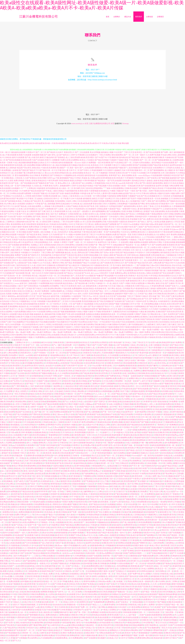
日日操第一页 (90, 198)
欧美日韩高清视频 (106, 594)
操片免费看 (177, 345)
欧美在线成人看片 (97, 519)
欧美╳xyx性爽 (26, 357)
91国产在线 (24, 555)
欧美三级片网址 (124, 512)
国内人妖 (180, 391)
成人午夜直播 (54, 602)
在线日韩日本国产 (141, 470)
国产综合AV (160, 481)
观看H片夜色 (30, 501)
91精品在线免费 (7, 460)
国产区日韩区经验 (77, 414)
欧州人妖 (153, 365)
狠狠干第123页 (25, 370)
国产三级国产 (139, 229)
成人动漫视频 (58, 524)
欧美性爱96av (152, 540)
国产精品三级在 (75, 401)
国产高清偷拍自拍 (7, 589)
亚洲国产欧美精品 (88, 586)
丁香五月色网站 (105, 157)
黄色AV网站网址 (132, 632)
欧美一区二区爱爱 (137, 499)
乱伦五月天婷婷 (43, 275)
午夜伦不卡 (116, 167)
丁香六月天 (158, 488)
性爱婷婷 (68, 229)
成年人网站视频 (73, 280)
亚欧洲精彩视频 (44, 468)
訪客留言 (160, 17)
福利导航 (11, 231)
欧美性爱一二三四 (123, 432)
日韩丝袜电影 (58, 620)
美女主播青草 (122, 201)
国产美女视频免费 (152, 630)
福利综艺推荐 (70, 432)
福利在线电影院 (20, 363)
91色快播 (78, 201)
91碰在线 (45, 170)
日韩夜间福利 (172, 486)
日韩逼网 (30, 175)
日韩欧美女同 (119, 625)
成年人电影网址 (48, 450)
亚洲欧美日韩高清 (171, 635)
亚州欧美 (89, 378)
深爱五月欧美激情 (52, 488)
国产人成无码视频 (131, 170)
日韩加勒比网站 (20, 404)
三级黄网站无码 (8, 514)
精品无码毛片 (134, 622)
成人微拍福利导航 (49, 316)
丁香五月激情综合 (124, 409)
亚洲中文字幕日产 (171, 640)
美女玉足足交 (97, 458)
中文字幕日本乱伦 (14, 365)
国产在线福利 (117, 303)
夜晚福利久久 (6, 496)
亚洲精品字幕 (124, 537)
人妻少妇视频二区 (47, 234)
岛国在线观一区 (92, 555)
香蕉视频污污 (150, 360)
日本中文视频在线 (48, 267)
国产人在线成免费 (87, 170)
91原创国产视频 (38, 195)
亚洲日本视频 (127, 213)
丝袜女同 (60, 247)
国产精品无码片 (168, 491)
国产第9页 (176, 252)
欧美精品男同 (166, 345)
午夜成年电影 (144, 355)
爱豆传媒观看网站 (22, 178)
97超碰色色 (156, 622)
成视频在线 (112, 609)
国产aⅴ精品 (57, 512)
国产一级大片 (55, 460)
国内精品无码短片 (139, 183)
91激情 (90, 314)
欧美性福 (68, 545)
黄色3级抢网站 (117, 157)
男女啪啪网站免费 (124, 440)
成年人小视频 (32, 445)
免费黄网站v (143, 432)
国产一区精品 (170, 632)
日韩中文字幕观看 (78, 157)
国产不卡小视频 (66, 237)
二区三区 (168, 589)
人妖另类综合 (45, 347)
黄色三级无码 (29, 473)
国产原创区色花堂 (145, 170)
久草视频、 (82, 429)
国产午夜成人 (48, 193)
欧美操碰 (99, 291)
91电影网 (54, 527)
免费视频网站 (77, 291)
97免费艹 (71, 244)
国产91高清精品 (117, 165)
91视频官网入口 (153, 517)
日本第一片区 (54, 532)
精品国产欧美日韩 (51, 491)
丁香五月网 (116, 221)
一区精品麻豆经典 (133, 188)
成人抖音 (76, 309)
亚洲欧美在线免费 (89, 391)
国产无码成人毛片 (21, 527)
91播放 (141, 314)
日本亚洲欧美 (174, 365)
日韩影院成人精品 (167, 576)
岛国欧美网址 (144, 578)
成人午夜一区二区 (20, 452)
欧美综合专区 (100, 365)
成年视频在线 (26, 584)
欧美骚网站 (55, 288)
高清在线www (103, 488)
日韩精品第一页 (83, 432)
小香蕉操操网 (96, 468)
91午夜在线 (18, 306)
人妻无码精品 (156, 165)
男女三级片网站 (100, 609)
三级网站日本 (20, 345)
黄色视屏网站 (16, 226)
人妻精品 (10, 470)
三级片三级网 (85, 357)
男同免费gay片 (96, 473)
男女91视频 (180, 255)
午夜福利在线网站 (7, 213)
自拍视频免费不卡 (14, 638)
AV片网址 (63, 478)
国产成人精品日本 (72, 267)
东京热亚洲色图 (36, 319)
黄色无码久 (162, 440)
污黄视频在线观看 (137, 393)
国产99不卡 (108, 247)
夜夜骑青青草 (9, 167)
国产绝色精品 (88, 231)
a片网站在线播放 (47, 558)
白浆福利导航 (177, 432)
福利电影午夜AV (26, 553)
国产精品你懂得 (36, 442)
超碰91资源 (163, 226)
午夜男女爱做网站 (87, 424)
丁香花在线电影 (91, 535)
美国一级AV (74, 170)
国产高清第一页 (176, 262)
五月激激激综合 (69, 512)
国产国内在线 (132, 578)
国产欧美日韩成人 (96, 532)
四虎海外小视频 (70, 427)
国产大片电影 (141, 429)
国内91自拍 (7, 535)
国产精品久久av (64, 476)
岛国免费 (159, 239)
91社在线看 (119, 278)
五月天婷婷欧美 (175, 201)
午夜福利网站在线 (57, 357)
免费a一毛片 (41, 221)
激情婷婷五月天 (68, 622)
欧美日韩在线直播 (63, 455)
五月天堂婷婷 (149, 604)
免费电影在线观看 (112, 203)
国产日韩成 (152, 440)
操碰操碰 (172, 553)
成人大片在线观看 (111, 357)
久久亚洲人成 (21, 211)
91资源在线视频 (169, 244)
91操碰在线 (169, 160)
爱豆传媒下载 (154, 298)
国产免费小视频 (106, 347)
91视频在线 (80, 378)
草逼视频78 (135, 221)
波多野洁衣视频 (162, 188)
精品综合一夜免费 (159, 504)
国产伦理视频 (145, 632)
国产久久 (16, 643)
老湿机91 (90, 404)
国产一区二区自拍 (138, 566)
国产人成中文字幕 (144, 383)
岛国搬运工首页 (37, 247)
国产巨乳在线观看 (115, 183)
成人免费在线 (96, 226)
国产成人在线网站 (85, 185)
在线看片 (30, 440)
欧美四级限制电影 (30, 566)
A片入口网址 (98, 494)
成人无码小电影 (102, 476)
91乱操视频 (43, 496)
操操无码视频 (164, 262)
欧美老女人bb (78, 198)
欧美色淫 (165, 167)
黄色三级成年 (43, 237)
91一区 (106, 285)
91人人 (106, 468)
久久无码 (167, 301)
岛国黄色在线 (23, 352)
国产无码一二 (168, 239)
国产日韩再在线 (162, 563)
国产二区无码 (63, 303)
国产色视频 (141, 267)
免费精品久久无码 (117, 632)
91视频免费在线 (6, 306)
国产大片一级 (33, 347)
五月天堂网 (87, 319)
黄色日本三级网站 (48, 452)
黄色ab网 (71, 360)
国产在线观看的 (176, 311)
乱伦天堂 (109, 298)
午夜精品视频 (137, 604)
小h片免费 (23, 193)
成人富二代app (62, 452)
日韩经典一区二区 (28, 635)
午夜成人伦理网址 (110, 612)
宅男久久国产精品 (75, 270)
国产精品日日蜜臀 (52, 571)
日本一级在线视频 (177, 206)
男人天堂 (100, 262)
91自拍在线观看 (168, 165)
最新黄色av (12, 298)
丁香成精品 (109, 532)
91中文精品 (27, 424)
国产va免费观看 (47, 211)
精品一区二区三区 (53, 584)
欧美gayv (147, 178)
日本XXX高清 (50, 589)
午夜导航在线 (87, 234)
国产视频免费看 (129, 501)
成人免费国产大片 (144, 247)
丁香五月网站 (46, 255)
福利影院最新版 (61, 535)
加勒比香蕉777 (91, 635)
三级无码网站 (160, 573)
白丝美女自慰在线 (18, 617)
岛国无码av (8, 491)
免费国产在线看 (21, 257)
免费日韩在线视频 (122, 373)
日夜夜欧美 (101, 478)
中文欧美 (19, 589)
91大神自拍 (7, 160)
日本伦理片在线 (8, 267)
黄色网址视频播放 (178, 237)
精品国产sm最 (112, 442)
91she (117, 422)
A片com (7, 301)
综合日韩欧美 (35, 178)
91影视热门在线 (17, 429)
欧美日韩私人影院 (177, 357)
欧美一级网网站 (161, 452)
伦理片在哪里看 (105, 252)
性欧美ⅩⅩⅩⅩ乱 (84, 167)
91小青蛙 (144, 591)
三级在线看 (108, 501)
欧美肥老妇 (132, 275)
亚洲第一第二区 (108, 576)
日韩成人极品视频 (176, 283)
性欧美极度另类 (83, 512)
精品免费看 (36, 208)
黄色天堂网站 (46, 609)
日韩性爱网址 (70, 247)
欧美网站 (71, 638)
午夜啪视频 (41, 303)
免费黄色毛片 (47, 167)
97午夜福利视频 (170, 190)
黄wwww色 (49, 175)
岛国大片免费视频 (89, 165)
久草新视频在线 (50, 242)
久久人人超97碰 (128, 617)
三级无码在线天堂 (22, 267)
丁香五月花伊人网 (155, 494)
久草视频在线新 (54, 622)
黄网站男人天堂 (45, 445)
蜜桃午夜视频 (177, 586)
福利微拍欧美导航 (158, 578)
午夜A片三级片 (115, 231)
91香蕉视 (54, 165)
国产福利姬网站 (88, 476)
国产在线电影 (74, 509)
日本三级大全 (136, 252)
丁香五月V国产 (73, 260)
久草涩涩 (177, 224)
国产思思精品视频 (17, 581)
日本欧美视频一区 (153, 465)
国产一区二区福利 (131, 165)
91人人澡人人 (99, 396)
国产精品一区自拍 (89, 262)
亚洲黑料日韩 (84, 604)
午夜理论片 (57, 306)
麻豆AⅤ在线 (46, 345)
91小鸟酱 (122, 612)
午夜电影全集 (85, 195)
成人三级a (55, 483)
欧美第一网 (164, 442)
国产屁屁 (22, 172)
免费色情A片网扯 (155, 244)
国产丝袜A (11, 488)
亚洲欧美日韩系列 (114, 365)
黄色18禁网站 (43, 239)
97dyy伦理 (96, 368)
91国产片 (95, 347)
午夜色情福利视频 (104, 455)
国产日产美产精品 (7, 239)
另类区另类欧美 (138, 237)
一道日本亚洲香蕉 (103, 165)
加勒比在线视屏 (153, 275)
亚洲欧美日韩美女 (69, 473)
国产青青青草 (54, 311)
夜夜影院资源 (131, 368)
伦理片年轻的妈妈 (26, 401)
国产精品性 (51, 154)
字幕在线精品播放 (7, 257)
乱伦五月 (175, 278)
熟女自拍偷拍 (28, 242)
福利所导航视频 (156, 252)
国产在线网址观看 (159, 247)
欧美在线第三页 (157, 614)
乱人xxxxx (15, 285)
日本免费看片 (174, 404)
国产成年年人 (60, 594)
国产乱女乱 (86, 275)
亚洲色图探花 (105, 596)
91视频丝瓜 (154, 591)
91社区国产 (118, 154)
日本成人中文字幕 (93, 591)
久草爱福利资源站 (18, 450)
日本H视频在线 (170, 478)
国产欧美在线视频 (13, 162)
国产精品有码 (12, 409)
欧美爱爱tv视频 (8, 252)
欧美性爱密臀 (87, 273)
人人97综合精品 (148, 239)
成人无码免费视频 (120, 568)
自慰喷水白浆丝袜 (18, 509)
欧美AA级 (23, 586)
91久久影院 (9, 183)
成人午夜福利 (93, 527)
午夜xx (13, 434)
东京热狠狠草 (91, 211)
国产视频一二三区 (66, 442)
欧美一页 (115, 316)
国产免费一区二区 (85, 609)
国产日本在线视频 (30, 545)
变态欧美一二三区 (34, 450)
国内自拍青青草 (88, 514)
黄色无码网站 (100, 378)
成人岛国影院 (39, 262)
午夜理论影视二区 (108, 368)
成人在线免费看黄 (151, 262)
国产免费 (110, 378)
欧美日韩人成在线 (72, 524)
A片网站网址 (150, 285)
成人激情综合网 (120, 350)
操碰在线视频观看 (124, 352)
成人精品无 (114, 285)
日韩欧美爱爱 (73, 216)
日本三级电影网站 (154, 352)
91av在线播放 (134, 226)
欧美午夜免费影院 (35, 465)
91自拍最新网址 (102, 178)
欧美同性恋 (48, 458)
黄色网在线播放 (178, 303)
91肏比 (18, 291)
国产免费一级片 (167, 154)
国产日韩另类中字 (71, 368)
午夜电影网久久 (141, 180)
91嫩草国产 (75, 301)
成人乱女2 (168, 494)
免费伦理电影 (34, 229)
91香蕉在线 (116, 401)
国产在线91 (18, 219)
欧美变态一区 (140, 154)
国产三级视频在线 (126, 309)
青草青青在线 (46, 607)
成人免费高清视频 (22, 514)
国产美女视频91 (141, 483)
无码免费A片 (14, 357)
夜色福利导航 (49, 560)
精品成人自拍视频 (122, 370)
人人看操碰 (46, 208)
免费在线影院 (85, 280)
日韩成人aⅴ (105, 429)
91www (135, 458)
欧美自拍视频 (35, 638)
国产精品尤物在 (29, 221)
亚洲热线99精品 (49, 422)
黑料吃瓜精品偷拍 (63, 206)
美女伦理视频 (95, 154)
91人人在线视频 (34, 345)
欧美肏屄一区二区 (112, 273)
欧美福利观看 (115, 437)
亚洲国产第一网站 (95, 247)
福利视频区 (40, 401)
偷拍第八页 (5, 434)
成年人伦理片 (83, 296)
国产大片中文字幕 (11, 216)
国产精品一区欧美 (149, 594)
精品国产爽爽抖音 (140, 545)
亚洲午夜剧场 (177, 414)
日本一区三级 (47, 414)
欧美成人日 (15, 373)
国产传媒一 (130, 447)
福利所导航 (55, 298)
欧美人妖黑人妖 (84, 548)
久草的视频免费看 (90, 594)
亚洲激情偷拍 (37, 378)
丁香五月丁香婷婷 (134, 298)
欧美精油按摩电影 (171, 596)
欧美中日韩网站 (64, 437)
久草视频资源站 (99, 185)
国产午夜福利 (56, 550)
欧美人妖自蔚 (46, 368)
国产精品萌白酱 (81, 285)
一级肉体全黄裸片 (35, 591)
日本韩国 (137, 417)
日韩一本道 (85, 499)
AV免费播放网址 (77, 640)
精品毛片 (31, 260)
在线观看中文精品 (162, 458)
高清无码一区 (178, 460)
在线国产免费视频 (48, 522)
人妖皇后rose (67, 555)
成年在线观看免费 (78, 316)
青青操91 (145, 311)
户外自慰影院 (134, 162)
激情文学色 (160, 285)
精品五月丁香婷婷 (63, 632)
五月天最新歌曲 (13, 548)
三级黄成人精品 (50, 599)
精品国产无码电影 (59, 470)
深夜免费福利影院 (60, 540)
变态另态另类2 (142, 278)
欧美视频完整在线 (123, 602)
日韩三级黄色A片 (102, 208)
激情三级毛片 (77, 625)
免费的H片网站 (38, 391)
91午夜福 (47, 470)
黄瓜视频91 (102, 640)
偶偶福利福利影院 (44, 540)
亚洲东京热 (120, 175)
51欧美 (123, 188)
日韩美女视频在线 (33, 542)
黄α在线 (109, 522)
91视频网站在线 (70, 178)
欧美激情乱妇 (68, 386)
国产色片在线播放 (21, 417)
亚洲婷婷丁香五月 (20, 455)
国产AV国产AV (101, 160)
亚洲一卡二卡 (144, 614)
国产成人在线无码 (164, 293)
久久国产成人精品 (140, 231)
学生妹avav (174, 231)
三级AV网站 (180, 470)
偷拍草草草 (138, 273)
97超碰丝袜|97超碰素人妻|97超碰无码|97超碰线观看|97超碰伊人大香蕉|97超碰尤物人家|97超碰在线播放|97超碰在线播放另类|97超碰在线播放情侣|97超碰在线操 (86, 329)
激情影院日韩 (135, 283)
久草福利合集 (47, 424)
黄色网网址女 (166, 208)
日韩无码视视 (111, 470)
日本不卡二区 (74, 172)
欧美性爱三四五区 (170, 548)
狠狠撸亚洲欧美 (158, 160)
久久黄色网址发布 (166, 368)
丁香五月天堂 (129, 154)
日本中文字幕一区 (136, 306)
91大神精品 (180, 175)
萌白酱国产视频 (70, 506)
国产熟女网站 (168, 476)
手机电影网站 (42, 352)
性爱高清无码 (19, 542)
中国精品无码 (64, 411)
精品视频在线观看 (159, 581)
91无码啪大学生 (128, 429)
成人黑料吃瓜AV (56, 506)
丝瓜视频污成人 (120, 301)
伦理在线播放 (144, 165)
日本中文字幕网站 (128, 640)
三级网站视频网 (56, 293)
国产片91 (22, 216)
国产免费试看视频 (156, 422)
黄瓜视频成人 (58, 229)
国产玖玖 (145, 301)
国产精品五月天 (63, 231)
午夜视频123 (26, 255)
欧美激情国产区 (152, 514)
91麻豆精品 (6, 388)
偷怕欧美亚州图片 (87, 160)
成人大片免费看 (6, 393)
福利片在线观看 (18, 160)
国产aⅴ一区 (178, 494)
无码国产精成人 (74, 630)
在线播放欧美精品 (40, 434)
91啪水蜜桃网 (51, 303)
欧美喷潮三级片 (108, 481)
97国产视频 (161, 604)
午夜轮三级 (111, 352)
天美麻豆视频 (128, 406)
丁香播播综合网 (89, 478)
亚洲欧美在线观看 (50, 198)
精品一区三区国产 (162, 568)
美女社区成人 (177, 267)
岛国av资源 (154, 226)
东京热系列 (148, 560)
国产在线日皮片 (129, 303)
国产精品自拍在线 (26, 494)
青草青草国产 (149, 388)
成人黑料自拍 (80, 255)
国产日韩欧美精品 (112, 599)
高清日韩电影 (94, 296)
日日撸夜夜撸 (172, 350)
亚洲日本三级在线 (105, 630)
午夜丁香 (106, 445)
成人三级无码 (7, 473)
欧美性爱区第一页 (158, 355)
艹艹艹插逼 (52, 231)
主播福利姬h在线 (22, 224)
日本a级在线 (45, 309)
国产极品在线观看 (51, 406)
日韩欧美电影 (59, 396)
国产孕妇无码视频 (104, 303)
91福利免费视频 (19, 314)
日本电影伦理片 (46, 229)
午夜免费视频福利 (79, 501)
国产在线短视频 (120, 298)
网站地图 (125, 145)
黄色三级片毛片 (52, 216)
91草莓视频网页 (116, 620)
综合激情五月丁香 (68, 488)
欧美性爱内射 (110, 360)
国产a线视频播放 (118, 445)
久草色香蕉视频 (79, 434)
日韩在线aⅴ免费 (104, 584)
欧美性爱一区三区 (106, 465)
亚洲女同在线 (171, 527)
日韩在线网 (175, 229)
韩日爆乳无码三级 (81, 190)
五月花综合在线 (122, 481)
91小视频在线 (106, 540)
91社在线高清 (17, 198)
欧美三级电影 (151, 291)
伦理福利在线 (138, 360)
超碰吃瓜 (169, 224)
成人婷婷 (30, 460)
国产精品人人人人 (96, 607)
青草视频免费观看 (153, 393)
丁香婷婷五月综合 (55, 219)
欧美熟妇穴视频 (60, 260)
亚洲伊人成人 (91, 350)
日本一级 (13, 270)
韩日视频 (22, 234)
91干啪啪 (97, 314)
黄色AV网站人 (163, 309)
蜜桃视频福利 (139, 514)
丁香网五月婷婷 (71, 494)
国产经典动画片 (101, 406)
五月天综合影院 (102, 437)
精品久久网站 (106, 427)
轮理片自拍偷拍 (108, 260)
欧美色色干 (128, 635)
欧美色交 (75, 411)
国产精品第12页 (120, 257)
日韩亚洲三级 (169, 429)
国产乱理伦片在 (17, 383)
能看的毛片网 (65, 406)
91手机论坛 (14, 303)
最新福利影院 (99, 270)
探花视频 (173, 434)
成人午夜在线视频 (91, 540)
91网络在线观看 (26, 506)
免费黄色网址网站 (156, 445)
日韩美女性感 (172, 399)
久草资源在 (126, 252)
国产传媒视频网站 (24, 270)
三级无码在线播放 (149, 463)
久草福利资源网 (59, 213)
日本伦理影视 (147, 625)
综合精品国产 (20, 537)
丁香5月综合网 (67, 224)
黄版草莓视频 (88, 399)
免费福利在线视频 (128, 422)
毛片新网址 (126, 401)
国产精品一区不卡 (32, 522)
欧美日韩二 (48, 591)
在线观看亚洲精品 (118, 216)
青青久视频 (39, 242)
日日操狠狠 (60, 558)
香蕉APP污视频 (41, 231)
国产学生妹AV (98, 522)
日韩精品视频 (34, 452)
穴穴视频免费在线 (170, 424)
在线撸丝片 (30, 206)
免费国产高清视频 (100, 301)
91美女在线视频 (113, 188)
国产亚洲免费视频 (124, 360)
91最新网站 (166, 432)
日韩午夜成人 (84, 506)
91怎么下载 (104, 483)
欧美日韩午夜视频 (24, 434)
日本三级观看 (163, 357)
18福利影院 (41, 190)
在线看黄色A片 (148, 602)
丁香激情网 (52, 437)
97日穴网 (87, 226)
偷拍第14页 (112, 478)
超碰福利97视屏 (121, 296)
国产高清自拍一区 (11, 278)
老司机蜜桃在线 (52, 190)
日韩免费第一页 (120, 383)
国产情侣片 (106, 309)
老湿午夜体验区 (75, 478)
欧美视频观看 (152, 460)
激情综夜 (117, 522)
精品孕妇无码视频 (101, 231)
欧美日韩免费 (141, 494)
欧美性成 (129, 630)
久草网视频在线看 (142, 216)
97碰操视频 (91, 488)
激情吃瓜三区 (129, 581)
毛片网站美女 (152, 303)
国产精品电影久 (27, 373)
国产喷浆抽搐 (62, 270)
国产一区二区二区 (147, 162)
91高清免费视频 (103, 401)
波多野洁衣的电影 (93, 545)
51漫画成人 (56, 224)
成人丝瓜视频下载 (18, 175)
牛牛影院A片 (140, 255)
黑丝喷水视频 (175, 442)
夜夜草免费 (110, 607)
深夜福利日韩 (99, 419)
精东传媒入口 (39, 175)
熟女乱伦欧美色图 (139, 586)
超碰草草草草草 (41, 494)
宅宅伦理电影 (61, 638)
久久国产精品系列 (8, 630)
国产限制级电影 (19, 422)
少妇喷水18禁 (156, 249)
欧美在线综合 (78, 635)
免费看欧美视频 (47, 594)
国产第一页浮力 (107, 414)
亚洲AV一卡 (115, 244)
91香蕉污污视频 (103, 486)
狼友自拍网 (10, 414)
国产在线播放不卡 (68, 571)
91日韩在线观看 (75, 303)
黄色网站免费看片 (79, 560)
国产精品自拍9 (64, 501)
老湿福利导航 (45, 573)
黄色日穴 (103, 638)
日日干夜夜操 (123, 468)
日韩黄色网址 (85, 260)
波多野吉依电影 (12, 193)
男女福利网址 (33, 640)
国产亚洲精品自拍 (74, 355)
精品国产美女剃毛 (24, 170)
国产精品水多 (45, 298)
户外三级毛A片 (140, 357)
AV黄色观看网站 (117, 190)
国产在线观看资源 (148, 188)
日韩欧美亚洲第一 (23, 504)
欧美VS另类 (158, 473)
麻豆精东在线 (159, 527)
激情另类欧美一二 (129, 267)
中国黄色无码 (150, 468)
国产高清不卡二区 (13, 311)
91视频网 (121, 368)
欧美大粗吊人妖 (79, 288)
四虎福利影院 (6, 609)
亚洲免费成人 (155, 432)
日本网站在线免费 (17, 195)
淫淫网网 (136, 213)
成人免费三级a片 (156, 478)
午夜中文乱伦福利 (175, 450)
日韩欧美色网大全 (44, 350)
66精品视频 (117, 247)
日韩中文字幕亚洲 (60, 445)
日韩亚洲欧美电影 (122, 627)
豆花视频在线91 (61, 581)
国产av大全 (173, 560)
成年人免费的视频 (83, 360)
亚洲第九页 (102, 391)
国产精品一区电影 (43, 473)
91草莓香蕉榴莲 (93, 393)
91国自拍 (117, 555)
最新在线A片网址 (30, 532)
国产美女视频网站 (121, 242)
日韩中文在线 (77, 188)
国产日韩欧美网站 (92, 255)
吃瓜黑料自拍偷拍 (146, 573)
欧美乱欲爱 (41, 476)
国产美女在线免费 (166, 275)
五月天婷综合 (66, 434)
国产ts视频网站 (107, 242)
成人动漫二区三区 (52, 262)
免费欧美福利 (80, 527)
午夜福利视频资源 (72, 530)
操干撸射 (14, 586)
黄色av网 (17, 244)
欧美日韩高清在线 (63, 560)
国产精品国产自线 (107, 542)
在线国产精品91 (85, 409)
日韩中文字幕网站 (36, 488)
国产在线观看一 (50, 553)
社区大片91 (109, 494)
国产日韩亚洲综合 (31, 288)
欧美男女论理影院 (100, 345)
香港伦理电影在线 (62, 175)
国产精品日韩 (156, 396)
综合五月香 (110, 185)
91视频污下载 (136, 370)
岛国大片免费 (97, 411)
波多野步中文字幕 (153, 270)
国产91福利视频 (71, 519)
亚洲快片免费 (66, 635)
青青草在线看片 (114, 617)
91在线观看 (41, 314)
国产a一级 (56, 347)
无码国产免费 (128, 555)
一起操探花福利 (136, 378)
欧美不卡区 (22, 347)
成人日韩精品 (68, 293)
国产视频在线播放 (46, 375)
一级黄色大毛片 (45, 566)
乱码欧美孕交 (94, 219)
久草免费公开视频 (105, 463)
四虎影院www (142, 422)
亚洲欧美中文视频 (22, 319)
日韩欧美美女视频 (122, 260)
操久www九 (100, 399)
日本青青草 (147, 404)
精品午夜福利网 (56, 285)
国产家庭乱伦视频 (8, 360)
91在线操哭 (50, 481)
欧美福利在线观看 (131, 620)
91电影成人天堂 (122, 434)
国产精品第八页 (66, 491)
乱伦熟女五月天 (44, 165)
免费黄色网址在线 (94, 221)
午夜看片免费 (67, 504)
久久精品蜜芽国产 (96, 440)
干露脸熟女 (55, 309)
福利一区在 (26, 599)
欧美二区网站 (173, 584)
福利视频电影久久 (164, 260)
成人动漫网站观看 (177, 162)
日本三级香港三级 (93, 422)
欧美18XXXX (91, 491)
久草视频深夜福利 (138, 270)
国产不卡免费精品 (85, 396)
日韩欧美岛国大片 (81, 373)
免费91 (178, 195)
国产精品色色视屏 (35, 193)
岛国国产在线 (170, 288)
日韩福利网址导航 (168, 270)
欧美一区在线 (155, 201)
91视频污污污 (35, 283)
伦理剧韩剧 (134, 496)
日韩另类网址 (178, 509)
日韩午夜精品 (113, 404)
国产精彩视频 (164, 180)
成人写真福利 (51, 226)
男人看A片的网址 (159, 584)
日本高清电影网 (84, 203)
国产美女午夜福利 (93, 576)
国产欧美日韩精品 (75, 470)
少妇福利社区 (34, 614)
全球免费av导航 (89, 447)
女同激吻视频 (176, 198)
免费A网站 (80, 591)
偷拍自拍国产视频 (91, 542)
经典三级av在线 (70, 463)
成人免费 (99, 239)
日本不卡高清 (91, 442)
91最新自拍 (123, 224)
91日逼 (33, 303)
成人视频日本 (170, 172)
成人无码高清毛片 (61, 234)
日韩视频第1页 (117, 514)
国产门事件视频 (18, 388)
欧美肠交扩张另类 (53, 221)
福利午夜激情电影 (41, 357)
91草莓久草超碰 (81, 180)
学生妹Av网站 (166, 157)
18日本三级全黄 (99, 298)
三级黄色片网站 (62, 252)
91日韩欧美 (167, 352)
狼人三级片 (163, 316)
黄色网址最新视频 (35, 470)
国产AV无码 (96, 195)
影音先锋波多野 (79, 422)
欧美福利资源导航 (154, 476)
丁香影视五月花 (150, 260)
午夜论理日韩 (42, 602)
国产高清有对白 (102, 632)
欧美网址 (138, 530)
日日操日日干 (121, 494)
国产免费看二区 (49, 252)
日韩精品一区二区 (26, 411)
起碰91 (80, 427)
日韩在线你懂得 (174, 499)
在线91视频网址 (90, 563)
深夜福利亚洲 (91, 288)
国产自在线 (126, 239)
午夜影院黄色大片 (121, 355)
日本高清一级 (12, 370)
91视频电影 (103, 175)
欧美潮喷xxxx (81, 460)
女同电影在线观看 (126, 316)
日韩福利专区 (79, 293)
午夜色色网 (176, 591)
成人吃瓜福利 (50, 195)
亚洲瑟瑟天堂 (40, 612)
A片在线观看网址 (120, 563)
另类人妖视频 (48, 260)
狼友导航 (128, 514)
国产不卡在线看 (177, 555)
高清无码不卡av (45, 429)
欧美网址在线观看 (118, 486)
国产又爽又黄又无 (45, 213)
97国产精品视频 (100, 188)
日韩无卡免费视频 (103, 452)
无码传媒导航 (46, 257)
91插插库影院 (111, 519)
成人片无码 (164, 283)
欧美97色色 (159, 638)
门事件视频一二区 (143, 363)
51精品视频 (136, 602)
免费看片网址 (134, 381)
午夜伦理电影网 (57, 208)
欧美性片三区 (22, 488)
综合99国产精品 (97, 499)
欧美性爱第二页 (106, 504)
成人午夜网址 (50, 249)
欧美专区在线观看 (132, 519)
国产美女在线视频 (148, 198)
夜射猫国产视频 (156, 596)
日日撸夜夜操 (133, 558)
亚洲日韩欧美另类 (128, 589)
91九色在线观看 (41, 280)
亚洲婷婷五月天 (56, 383)
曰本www (64, 627)
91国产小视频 (124, 285)
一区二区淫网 (94, 622)
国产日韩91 (85, 172)
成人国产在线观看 (121, 347)
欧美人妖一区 (21, 614)
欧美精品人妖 (155, 491)
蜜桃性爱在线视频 (35, 458)
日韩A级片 (166, 347)
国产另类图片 (123, 509)
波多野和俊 (145, 486)
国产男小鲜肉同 (146, 185)
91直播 (18, 213)
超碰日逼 (161, 399)
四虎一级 (131, 383)
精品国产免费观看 (109, 226)
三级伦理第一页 (171, 614)
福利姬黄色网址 (130, 208)
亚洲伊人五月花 (167, 401)
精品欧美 (22, 309)
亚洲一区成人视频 (165, 219)
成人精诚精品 (124, 442)
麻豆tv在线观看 (19, 206)
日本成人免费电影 (61, 576)
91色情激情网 (156, 178)
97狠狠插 (147, 273)
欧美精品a (34, 399)
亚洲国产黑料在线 (84, 571)
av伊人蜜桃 (152, 357)
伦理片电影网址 (151, 627)
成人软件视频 (98, 229)
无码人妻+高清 (56, 373)
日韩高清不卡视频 (163, 612)
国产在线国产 (120, 411)
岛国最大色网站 (12, 296)
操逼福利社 (133, 573)
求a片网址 (8, 206)
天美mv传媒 (57, 429)
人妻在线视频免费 (84, 522)
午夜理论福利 (168, 470)
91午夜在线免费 (166, 234)
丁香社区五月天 (143, 345)
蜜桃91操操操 (112, 399)
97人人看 (114, 309)
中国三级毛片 (37, 478)
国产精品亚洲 (32, 237)
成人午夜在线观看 (9, 157)
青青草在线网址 (90, 584)
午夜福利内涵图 (38, 504)
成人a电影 (162, 499)
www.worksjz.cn (78, 126)
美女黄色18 (79, 257)
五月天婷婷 (154, 311)
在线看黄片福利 (33, 537)
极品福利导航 (50, 301)
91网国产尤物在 (140, 316)
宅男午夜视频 (16, 350)
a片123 (107, 262)
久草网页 (63, 244)
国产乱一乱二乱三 (175, 226)
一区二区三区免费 (74, 594)
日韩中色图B (93, 504)
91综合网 (153, 506)
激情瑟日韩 (65, 483)
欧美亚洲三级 (49, 455)
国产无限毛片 (101, 404)
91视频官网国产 (78, 242)
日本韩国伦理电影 (92, 517)
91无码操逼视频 (76, 581)
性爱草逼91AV (118, 249)
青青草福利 (22, 360)
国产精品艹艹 (32, 386)
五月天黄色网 (133, 542)
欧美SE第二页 (107, 267)
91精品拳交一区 (91, 627)
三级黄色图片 (33, 285)
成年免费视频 (9, 319)
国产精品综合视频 (37, 555)
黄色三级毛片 (176, 360)
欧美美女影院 (40, 411)
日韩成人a (137, 311)
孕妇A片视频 (61, 419)
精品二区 (88, 553)
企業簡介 (117, 17)
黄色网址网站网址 (55, 291)
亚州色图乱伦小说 (34, 211)
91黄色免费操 (135, 609)
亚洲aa (29, 571)
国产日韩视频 (21, 640)
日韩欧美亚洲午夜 (161, 437)
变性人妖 (55, 157)
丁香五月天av (87, 298)
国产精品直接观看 (20, 609)
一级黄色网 (125, 211)
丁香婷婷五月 (162, 427)
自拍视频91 (16, 190)
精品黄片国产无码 (149, 599)
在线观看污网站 (148, 563)
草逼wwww (145, 288)
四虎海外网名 (179, 393)
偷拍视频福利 (74, 481)
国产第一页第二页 (82, 614)
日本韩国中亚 (54, 496)
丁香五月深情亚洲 (168, 391)
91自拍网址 (61, 589)
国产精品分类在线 (156, 190)
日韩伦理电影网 (174, 363)
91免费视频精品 (140, 309)
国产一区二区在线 (121, 463)
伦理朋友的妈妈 (50, 247)
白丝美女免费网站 (72, 162)
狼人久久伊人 (153, 586)
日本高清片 (30, 630)
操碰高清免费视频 (72, 195)
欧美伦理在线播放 (38, 437)
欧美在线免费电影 (138, 442)
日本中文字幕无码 (76, 226)
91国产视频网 (106, 249)
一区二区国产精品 (114, 396)
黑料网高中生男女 (55, 427)
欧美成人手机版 (122, 378)
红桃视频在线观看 (109, 509)
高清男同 (171, 316)
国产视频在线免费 (147, 558)
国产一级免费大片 (84, 213)
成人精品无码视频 (59, 167)
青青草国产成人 (115, 178)
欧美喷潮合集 (134, 568)
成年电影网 (141, 414)
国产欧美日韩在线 (152, 229)
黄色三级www (58, 417)
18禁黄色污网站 (36, 393)
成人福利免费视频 (100, 409)
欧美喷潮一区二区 (45, 306)
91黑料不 (175, 293)
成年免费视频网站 (99, 213)
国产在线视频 (14, 247)
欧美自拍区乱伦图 (114, 614)
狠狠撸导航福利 (86, 445)
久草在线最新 (65, 262)
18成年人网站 (71, 203)
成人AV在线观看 (33, 309)
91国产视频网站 (99, 571)
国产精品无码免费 (125, 417)
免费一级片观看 (147, 638)
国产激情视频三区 (37, 273)
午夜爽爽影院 (174, 427)
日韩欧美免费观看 (37, 596)
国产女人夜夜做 (17, 265)
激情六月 (123, 419)
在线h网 (155, 550)
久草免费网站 (110, 440)
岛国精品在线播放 (93, 316)
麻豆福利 (149, 488)
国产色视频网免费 (98, 604)
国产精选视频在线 (12, 635)
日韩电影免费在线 (98, 370)
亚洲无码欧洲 (36, 514)
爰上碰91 (84, 309)
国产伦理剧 (129, 265)
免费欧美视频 (129, 249)
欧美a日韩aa (50, 401)
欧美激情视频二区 (32, 607)
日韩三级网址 (167, 465)
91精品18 (119, 414)
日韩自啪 (125, 522)
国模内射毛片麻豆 (66, 614)
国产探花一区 (135, 532)
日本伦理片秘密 (8, 517)
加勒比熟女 (36, 170)
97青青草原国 (50, 465)
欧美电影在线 (93, 252)
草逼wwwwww (173, 542)
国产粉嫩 (97, 278)
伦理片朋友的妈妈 (160, 404)
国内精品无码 (7, 396)
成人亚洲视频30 (68, 602)
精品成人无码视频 (123, 291)
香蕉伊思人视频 (68, 460)
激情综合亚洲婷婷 (72, 620)
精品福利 (43, 278)
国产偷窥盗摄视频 (162, 162)
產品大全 (128, 17)
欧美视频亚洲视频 (60, 509)
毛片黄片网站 (161, 537)
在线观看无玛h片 (75, 596)
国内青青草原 (149, 481)
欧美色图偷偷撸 (179, 589)
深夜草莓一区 (108, 558)
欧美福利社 (133, 540)
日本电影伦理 (57, 257)
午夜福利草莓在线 (79, 465)
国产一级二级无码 (146, 458)
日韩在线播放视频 (150, 280)
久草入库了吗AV (72, 357)
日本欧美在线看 (69, 283)
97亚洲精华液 (113, 160)
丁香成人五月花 (154, 208)
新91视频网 (144, 190)
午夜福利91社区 (64, 599)
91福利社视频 (58, 468)
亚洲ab (122, 203)
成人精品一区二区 (66, 190)
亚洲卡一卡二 (138, 262)
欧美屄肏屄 (17, 496)
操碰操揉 (37, 316)
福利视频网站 (93, 429)
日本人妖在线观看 (143, 581)
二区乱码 (178, 401)
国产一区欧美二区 (67, 378)
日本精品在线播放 (9, 288)
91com (40, 265)
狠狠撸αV (125, 499)
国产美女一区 (166, 509)
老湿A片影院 (115, 255)
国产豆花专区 (57, 573)
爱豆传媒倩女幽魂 (115, 195)
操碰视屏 (173, 180)
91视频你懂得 (40, 216)
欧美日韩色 (68, 373)
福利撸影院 (87, 201)
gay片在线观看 (18, 447)
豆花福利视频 (96, 260)
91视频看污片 (158, 383)
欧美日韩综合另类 (72, 586)
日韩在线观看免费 (129, 365)
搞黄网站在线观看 (141, 244)
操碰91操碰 (131, 455)
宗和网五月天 (174, 221)
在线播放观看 (82, 252)
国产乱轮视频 (174, 452)
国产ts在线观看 (110, 280)
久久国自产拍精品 (71, 208)
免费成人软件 (165, 237)
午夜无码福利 (51, 447)
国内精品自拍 (143, 596)
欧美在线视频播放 (22, 283)
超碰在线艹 (104, 219)
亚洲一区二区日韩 (58, 355)
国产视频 (61, 314)
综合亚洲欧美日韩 (161, 434)
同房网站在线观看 (61, 414)
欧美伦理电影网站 (96, 190)
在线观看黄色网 (66, 309)
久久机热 (35, 188)
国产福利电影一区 (102, 530)
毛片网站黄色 (153, 316)
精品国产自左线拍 (18, 375)
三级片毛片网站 (133, 486)
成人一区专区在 (116, 581)
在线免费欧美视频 (34, 167)
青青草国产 (73, 249)
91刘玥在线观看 (20, 491)
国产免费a (176, 419)
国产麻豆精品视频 (121, 496)
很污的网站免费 (41, 519)
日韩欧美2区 (143, 365)
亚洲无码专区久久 (56, 352)
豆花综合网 (88, 365)
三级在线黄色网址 (28, 476)
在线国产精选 (147, 434)
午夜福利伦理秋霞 (107, 432)
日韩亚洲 (21, 630)
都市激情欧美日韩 (62, 578)
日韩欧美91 (8, 527)
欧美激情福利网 (42, 311)
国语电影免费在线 (166, 406)
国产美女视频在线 (101, 589)
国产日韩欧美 (58, 586)
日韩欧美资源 (58, 345)
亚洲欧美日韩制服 (100, 566)
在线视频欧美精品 (76, 540)
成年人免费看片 (150, 607)
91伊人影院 (58, 458)
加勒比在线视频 (171, 422)
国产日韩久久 (77, 632)
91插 (50, 280)
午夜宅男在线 (109, 229)
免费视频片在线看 (98, 614)
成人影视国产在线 (147, 213)
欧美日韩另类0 (166, 193)
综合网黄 (73, 252)
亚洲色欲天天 (5, 175)
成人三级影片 (85, 411)
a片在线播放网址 (47, 640)
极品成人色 (69, 255)
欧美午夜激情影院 (144, 553)
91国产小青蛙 (146, 203)
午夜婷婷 (88, 599)
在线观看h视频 (38, 157)
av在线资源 (64, 365)
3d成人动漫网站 (115, 406)
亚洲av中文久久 (88, 537)
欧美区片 (166, 555)
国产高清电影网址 (113, 234)
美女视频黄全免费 (109, 237)
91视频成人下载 (135, 242)
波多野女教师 (168, 396)
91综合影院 (132, 506)
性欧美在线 (29, 383)
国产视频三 (135, 638)
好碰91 (25, 638)
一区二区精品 (20, 460)
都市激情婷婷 (145, 211)
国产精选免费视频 (83, 283)
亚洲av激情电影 (75, 234)
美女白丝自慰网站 (105, 563)
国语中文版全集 (15, 424)
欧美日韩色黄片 (118, 180)
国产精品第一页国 (124, 237)
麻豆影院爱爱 (86, 229)
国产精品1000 (168, 265)
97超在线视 (67, 291)
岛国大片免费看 (31, 429)
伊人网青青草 (32, 213)
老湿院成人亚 (179, 386)
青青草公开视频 (174, 504)
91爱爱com (78, 224)
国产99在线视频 (64, 447)
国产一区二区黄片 (15, 249)
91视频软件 (98, 381)
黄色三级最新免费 (63, 301)
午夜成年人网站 (86, 301)
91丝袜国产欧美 (122, 560)
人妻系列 (104, 195)
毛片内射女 (117, 267)
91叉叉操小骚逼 (114, 288)
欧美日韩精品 (83, 383)
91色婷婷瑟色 (79, 211)
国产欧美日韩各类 (64, 465)
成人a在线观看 (177, 458)
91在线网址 (57, 368)
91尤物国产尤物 (41, 383)
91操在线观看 (137, 280)
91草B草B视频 (88, 183)
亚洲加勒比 (47, 417)
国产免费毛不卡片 (156, 301)
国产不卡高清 (122, 226)
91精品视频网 (37, 419)
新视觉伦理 (18, 473)
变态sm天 (175, 602)
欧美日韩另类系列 (132, 571)
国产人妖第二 (59, 211)
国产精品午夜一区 (47, 172)
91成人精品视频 (19, 165)
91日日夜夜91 (108, 172)
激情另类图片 (37, 198)
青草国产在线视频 (140, 167)
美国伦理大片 (69, 154)
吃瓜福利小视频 (169, 195)
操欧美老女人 (136, 239)
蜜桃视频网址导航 (54, 404)
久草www (157, 532)
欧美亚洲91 (147, 532)
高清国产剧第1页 (169, 522)
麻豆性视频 (27, 365)
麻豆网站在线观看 (9, 237)
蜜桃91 (69, 558)
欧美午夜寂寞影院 (29, 226)
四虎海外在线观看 (112, 499)
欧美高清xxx (96, 512)
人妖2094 (112, 409)
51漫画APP (166, 249)
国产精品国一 (126, 599)
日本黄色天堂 (134, 419)
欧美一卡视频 (117, 363)
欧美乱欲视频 (160, 224)
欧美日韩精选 (63, 514)
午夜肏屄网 (180, 512)
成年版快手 (172, 291)
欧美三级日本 (13, 262)
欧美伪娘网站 (37, 599)
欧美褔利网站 (61, 481)
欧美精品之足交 (82, 602)
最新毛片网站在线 (122, 388)
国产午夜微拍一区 (42, 355)
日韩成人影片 (5, 221)
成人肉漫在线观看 (14, 545)
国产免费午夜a (135, 576)
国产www (73, 296)
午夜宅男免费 (53, 183)
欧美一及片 (38, 296)
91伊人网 (72, 522)
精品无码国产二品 (26, 296)
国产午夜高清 (68, 257)
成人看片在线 (124, 488)
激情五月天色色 (170, 185)
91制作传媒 (144, 226)
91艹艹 (24, 190)
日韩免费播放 (58, 432)
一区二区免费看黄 (147, 496)
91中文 (5, 247)
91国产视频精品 (29, 622)
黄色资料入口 (173, 296)
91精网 (55, 614)
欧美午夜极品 (72, 167)
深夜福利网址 (160, 213)
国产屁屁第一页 (94, 249)
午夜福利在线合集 (103, 424)
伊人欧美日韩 (7, 458)
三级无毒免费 (11, 280)
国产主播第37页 (171, 285)
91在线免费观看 (27, 612)
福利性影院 (122, 591)
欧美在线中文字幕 (154, 501)
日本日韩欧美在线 (160, 296)
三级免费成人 (170, 545)
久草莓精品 (62, 630)
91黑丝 (33, 352)
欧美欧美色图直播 (32, 594)
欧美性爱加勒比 (139, 352)
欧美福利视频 (7, 632)
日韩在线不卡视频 (154, 414)
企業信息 (150, 17)
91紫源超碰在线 (168, 417)
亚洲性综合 (24, 568)
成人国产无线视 (103, 265)
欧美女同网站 (99, 470)
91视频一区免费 (138, 488)
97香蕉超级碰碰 (36, 252)
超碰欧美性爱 (19, 576)
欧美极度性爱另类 (168, 517)
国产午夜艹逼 (35, 527)
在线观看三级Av (90, 581)
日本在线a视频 (156, 470)
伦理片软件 (68, 550)
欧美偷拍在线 (63, 553)
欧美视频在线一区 (72, 607)
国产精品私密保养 (88, 375)
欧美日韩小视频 (150, 293)
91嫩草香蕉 (124, 638)
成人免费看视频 (76, 542)
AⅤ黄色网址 (147, 417)
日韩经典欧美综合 (144, 375)
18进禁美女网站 (36, 560)
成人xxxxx (95, 275)
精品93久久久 (153, 231)
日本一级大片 (5, 154)
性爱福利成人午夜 (12, 530)
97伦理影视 (45, 486)
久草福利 (169, 170)
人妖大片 (56, 296)
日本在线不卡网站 (51, 378)
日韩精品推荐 (76, 262)
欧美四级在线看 (41, 440)
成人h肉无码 (14, 612)
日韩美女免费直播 (137, 285)
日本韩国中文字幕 (145, 527)
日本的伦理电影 (29, 427)
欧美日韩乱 (83, 249)
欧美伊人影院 (142, 208)
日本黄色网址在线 (159, 363)
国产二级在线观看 (88, 524)
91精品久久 (17, 604)
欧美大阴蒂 (42, 463)
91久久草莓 (10, 640)
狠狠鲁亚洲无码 (29, 350)
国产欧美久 (154, 391)
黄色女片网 (16, 468)
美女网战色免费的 (7, 504)
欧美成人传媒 (108, 560)
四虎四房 (8, 293)
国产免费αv (162, 378)
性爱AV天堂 (162, 607)
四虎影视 (146, 201)
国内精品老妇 (62, 401)
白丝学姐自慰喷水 (105, 625)
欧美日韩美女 (58, 530)
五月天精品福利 (147, 452)
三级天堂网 (61, 381)
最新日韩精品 (59, 193)
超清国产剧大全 (129, 195)
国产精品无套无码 (141, 265)
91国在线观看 (112, 224)
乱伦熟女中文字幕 (92, 427)
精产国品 (69, 265)
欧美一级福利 (145, 584)
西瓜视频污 (5, 566)
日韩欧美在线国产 (132, 190)
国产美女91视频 (94, 309)
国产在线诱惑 (5, 285)
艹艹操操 (107, 190)
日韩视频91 (145, 620)
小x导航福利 (114, 293)
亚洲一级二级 (172, 447)
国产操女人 (142, 224)
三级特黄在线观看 (72, 345)
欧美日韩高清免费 (22, 273)
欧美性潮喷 (51, 476)
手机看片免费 (119, 491)
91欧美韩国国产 (8, 591)
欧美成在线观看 (102, 620)
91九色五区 (90, 486)
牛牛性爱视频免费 (147, 612)
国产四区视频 (82, 440)
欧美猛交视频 (163, 183)
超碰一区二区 (45, 409)
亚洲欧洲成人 (9, 180)
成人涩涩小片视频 (20, 406)
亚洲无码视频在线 (56, 239)
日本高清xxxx (155, 386)
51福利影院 (76, 298)
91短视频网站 (44, 288)
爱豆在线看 (76, 229)
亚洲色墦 (131, 494)
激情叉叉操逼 (34, 404)
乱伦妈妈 (157, 417)
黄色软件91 (133, 224)
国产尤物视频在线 (107, 296)
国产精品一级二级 (175, 607)
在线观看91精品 (16, 316)
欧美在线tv (142, 275)
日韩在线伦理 (143, 491)
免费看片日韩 (75, 311)
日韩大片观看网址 (109, 206)
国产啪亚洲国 (76, 273)
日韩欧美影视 (12, 401)
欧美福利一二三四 (14, 532)
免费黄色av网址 (121, 275)
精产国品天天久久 (95, 501)
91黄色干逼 (59, 545)
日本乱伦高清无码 (101, 306)
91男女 (136, 185)
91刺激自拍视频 (150, 378)
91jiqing (160, 468)
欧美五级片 (136, 404)
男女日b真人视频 (152, 509)
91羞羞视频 (133, 206)
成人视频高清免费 (143, 257)
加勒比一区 (121, 506)
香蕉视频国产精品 (80, 265)
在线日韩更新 (97, 360)
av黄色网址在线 (114, 391)
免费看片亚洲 (178, 501)
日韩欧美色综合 (165, 267)
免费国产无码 (109, 602)
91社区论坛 (125, 234)
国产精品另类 (152, 309)
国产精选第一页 (174, 537)
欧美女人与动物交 (87, 162)
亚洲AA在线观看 (161, 560)
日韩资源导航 (21, 591)
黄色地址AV (115, 429)
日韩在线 (19, 180)
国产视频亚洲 (167, 386)
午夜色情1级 (89, 363)
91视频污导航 (65, 273)
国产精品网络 (177, 301)
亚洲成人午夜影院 (89, 496)
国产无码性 (162, 535)
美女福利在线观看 (18, 301)
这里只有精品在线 (125, 470)
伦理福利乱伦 (63, 542)
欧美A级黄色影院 (137, 260)
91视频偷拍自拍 (103, 524)
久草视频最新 (110, 548)
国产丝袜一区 (52, 185)
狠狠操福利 (66, 496)
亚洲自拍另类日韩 (30, 496)
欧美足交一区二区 (91, 175)
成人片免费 (167, 252)
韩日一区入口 (136, 388)
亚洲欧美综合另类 (100, 553)
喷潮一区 (26, 249)
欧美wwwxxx (16, 566)
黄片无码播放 (106, 568)
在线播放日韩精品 (108, 517)
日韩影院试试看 (106, 527)
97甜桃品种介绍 (86, 267)
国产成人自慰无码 (51, 627)
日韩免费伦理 (179, 455)
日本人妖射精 (164, 231)
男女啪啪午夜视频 (97, 203)
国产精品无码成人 (171, 468)
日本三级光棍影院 (168, 175)
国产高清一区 (33, 486)
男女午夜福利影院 (138, 291)
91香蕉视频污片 (158, 350)
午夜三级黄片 (107, 422)
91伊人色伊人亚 (51, 393)
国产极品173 (51, 517)
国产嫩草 (154, 368)
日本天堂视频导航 (153, 175)
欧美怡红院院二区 (7, 178)
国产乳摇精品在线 (91, 483)
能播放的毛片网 (11, 560)
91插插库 (113, 162)
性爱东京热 (125, 221)
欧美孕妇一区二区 (35, 455)
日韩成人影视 (30, 183)
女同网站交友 (23, 399)
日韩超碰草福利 (139, 440)
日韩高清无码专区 (118, 452)
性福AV (60, 370)
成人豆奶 (120, 571)
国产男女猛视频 (107, 278)
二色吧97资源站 (154, 193)
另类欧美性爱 (95, 373)
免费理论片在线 (64, 363)
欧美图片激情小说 (140, 548)
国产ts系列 (118, 504)
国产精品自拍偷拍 (127, 255)
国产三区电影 (27, 291)
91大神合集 (75, 206)
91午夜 (13, 596)
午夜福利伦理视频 (170, 622)
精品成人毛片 (21, 470)
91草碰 (38, 206)
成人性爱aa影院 (94, 180)
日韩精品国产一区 (175, 625)
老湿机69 (47, 620)
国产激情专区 (14, 524)
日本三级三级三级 (148, 419)
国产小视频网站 (27, 519)
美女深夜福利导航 (28, 432)
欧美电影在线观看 (144, 550)
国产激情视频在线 (34, 617)
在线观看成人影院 (77, 576)
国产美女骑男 (32, 483)
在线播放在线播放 (53, 504)
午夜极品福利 (115, 483)
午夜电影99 (168, 488)
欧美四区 (101, 442)
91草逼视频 (64, 311)
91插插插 (97, 267)
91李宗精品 (153, 278)
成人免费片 (41, 635)
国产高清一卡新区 (128, 193)
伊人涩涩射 (87, 224)
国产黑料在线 (35, 417)
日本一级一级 (14, 599)
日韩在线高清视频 (48, 537)
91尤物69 (13, 229)
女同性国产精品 (15, 499)
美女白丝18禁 (10, 291)
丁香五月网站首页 (122, 465)
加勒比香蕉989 (133, 612)
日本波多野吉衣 (27, 244)
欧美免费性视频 (112, 419)
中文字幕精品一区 (44, 524)
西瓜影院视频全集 (89, 303)
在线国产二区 (59, 591)
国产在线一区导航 (56, 494)
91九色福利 (92, 265)
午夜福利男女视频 (154, 566)
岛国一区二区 (81, 244)
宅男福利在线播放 (52, 273)
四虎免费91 (127, 183)
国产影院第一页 (82, 219)
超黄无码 (23, 285)
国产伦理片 (10, 625)
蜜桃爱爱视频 (32, 165)
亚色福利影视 (6, 452)
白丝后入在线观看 (174, 370)
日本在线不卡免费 (138, 476)
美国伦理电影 (169, 512)
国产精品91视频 (97, 283)
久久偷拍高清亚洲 (152, 234)
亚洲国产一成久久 (20, 535)
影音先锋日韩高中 (81, 550)
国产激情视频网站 (157, 172)
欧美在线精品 (167, 455)
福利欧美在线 (153, 283)
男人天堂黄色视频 (105, 355)
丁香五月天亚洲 (66, 288)
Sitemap (125, 126)
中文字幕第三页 (30, 201)
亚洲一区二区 (85, 368)
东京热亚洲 (80, 442)
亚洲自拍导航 (43, 563)
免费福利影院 (44, 550)
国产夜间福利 (95, 383)
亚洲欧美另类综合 (145, 437)
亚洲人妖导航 (135, 434)
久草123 (144, 283)
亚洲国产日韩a (75, 537)
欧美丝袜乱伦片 (159, 375)
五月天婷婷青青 (115, 375)
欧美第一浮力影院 (28, 530)
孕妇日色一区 (167, 532)
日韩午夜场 (131, 257)
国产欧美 (91, 208)
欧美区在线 (93, 388)
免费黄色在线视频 (127, 293)
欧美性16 (92, 216)
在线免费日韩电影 (12, 391)
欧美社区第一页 (8, 283)
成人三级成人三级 (65, 198)
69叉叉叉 (114, 311)
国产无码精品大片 (120, 573)
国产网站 (141, 206)
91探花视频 (10, 442)
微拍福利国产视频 (116, 170)
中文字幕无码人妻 (61, 172)
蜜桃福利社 (115, 524)
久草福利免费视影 (75, 319)
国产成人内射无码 (32, 160)
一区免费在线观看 (12, 584)
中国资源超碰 (46, 509)
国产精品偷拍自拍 (135, 427)
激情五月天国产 (98, 201)
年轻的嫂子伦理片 (143, 447)
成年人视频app (87, 406)
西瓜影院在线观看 (176, 183)
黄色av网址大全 (64, 185)
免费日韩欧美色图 (155, 512)
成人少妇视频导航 (133, 203)
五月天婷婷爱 (54, 237)
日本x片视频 (166, 524)
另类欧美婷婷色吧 (55, 463)
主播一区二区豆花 (164, 419)
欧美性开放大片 (134, 473)
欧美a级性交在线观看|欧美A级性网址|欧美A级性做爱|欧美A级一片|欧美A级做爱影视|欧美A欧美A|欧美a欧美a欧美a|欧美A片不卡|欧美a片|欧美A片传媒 (61, 145)
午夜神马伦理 (141, 303)
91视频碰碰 (81, 488)
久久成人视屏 (77, 363)
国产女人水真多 (69, 404)
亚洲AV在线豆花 (18, 293)
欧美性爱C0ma (135, 563)
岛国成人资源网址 (15, 573)
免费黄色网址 (162, 291)
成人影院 (109, 578)
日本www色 (39, 517)
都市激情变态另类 (168, 255)
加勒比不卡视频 (87, 530)
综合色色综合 (58, 607)
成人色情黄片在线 (104, 216)
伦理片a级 (155, 345)
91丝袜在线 (29, 280)
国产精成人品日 (133, 452)
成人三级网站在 (8, 224)
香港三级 (95, 432)
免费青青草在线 (130, 527)
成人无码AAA (79, 545)
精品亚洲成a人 (69, 285)
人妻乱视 (74, 185)
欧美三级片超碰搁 (44, 512)
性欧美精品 (76, 476)
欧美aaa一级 (61, 548)
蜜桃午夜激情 (23, 229)
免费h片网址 (20, 517)
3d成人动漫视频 (132, 445)
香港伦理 (84, 607)
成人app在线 (120, 185)
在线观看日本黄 (82, 247)
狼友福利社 (118, 527)
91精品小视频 (61, 319)
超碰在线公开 (47, 283)
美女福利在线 (49, 419)
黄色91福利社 (175, 309)
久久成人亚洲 (35, 267)
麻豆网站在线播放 (76, 627)
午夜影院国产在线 (124, 280)
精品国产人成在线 (62, 399)
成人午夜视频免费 (28, 311)
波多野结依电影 (176, 167)
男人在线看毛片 (96, 602)
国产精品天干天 (33, 172)
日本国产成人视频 (145, 296)
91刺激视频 (124, 306)
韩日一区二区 (144, 172)
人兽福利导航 (102, 288)
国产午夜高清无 (148, 568)
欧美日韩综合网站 (91, 596)
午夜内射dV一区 (137, 399)
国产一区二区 (129, 157)
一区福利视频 (85, 458)
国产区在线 (117, 635)
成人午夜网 (44, 188)
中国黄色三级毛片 (20, 465)
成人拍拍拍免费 (86, 206)
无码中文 (45, 527)
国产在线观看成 (166, 550)
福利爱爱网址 (25, 247)
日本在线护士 (114, 219)
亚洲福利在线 (176, 558)
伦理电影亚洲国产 (116, 208)
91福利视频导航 (71, 193)
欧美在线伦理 (97, 357)
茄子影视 (54, 501)
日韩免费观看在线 (143, 504)
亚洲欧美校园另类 (87, 620)
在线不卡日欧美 (72, 424)
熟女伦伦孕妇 (48, 535)
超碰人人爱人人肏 (150, 406)
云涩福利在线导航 (170, 211)
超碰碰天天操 (120, 172)
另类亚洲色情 (64, 183)
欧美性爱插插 (106, 180)
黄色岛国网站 (127, 178)
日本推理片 (36, 255)
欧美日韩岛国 (77, 599)
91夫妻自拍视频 (123, 566)
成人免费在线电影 (49, 617)
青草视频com (66, 532)
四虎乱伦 (84, 509)
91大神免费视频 (79, 558)
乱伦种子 (60, 154)
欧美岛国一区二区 (142, 249)
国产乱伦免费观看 (126, 273)
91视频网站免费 (110, 381)
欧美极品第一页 (20, 458)
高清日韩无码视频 (161, 221)
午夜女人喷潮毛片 (21, 393)
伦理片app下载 (53, 180)
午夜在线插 (51, 612)
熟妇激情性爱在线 (94, 560)
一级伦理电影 (79, 350)
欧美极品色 (14, 506)
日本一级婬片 (140, 157)
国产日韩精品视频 (28, 540)
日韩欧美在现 (119, 450)
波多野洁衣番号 (103, 447)
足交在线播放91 (92, 157)
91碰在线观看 (22, 627)
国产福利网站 (149, 537)
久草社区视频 (107, 450)
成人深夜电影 (11, 170)
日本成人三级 (130, 345)
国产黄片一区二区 (111, 458)
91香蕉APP (31, 154)
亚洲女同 (73, 609)
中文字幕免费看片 (159, 450)
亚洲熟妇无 (116, 596)
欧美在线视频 (81, 221)
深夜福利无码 (151, 399)
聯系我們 (139, 17)
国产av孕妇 (139, 630)
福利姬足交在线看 (37, 249)
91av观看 (146, 576)
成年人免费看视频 (135, 535)
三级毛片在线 (129, 363)
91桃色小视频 (82, 314)
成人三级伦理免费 (73, 160)
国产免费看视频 (58, 255)
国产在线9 (60, 195)
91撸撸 (64, 499)
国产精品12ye (108, 373)
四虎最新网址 (38, 365)
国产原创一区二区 (105, 491)
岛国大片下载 (18, 607)
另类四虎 (112, 175)
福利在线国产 (151, 499)
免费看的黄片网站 (16, 522)
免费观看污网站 (38, 270)
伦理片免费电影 (89, 401)
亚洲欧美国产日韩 (63, 316)
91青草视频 (129, 530)
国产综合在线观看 (153, 154)
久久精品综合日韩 (70, 388)
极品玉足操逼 (131, 491)
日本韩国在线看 (51, 365)
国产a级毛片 (21, 483)
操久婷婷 (30, 216)
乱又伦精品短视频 (109, 591)
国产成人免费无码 (147, 221)
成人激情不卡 (33, 409)
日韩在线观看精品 (41, 244)
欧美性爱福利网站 (29, 468)
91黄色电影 (153, 219)
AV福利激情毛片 (164, 303)
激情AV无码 (93, 465)
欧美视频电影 (133, 314)
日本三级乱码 (50, 370)
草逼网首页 (45, 178)
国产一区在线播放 (120, 622)
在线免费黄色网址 (92, 568)
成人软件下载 (156, 620)
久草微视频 (96, 319)
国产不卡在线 (131, 175)
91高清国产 (157, 609)
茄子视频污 (180, 172)
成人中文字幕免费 (59, 280)
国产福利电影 (178, 219)
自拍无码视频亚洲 (172, 473)
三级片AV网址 (18, 558)
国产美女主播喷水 (103, 514)
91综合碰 (77, 275)
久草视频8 (30, 231)
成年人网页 (104, 460)
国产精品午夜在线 (106, 535)
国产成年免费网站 (159, 203)
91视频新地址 (25, 303)
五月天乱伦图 (107, 383)
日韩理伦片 (77, 447)
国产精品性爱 (81, 417)
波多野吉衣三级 (104, 244)
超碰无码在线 (9, 273)
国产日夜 (76, 455)
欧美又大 (159, 198)
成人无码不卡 (135, 594)
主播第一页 (106, 221)
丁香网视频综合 (43, 501)
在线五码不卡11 (45, 586)
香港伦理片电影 (70, 383)
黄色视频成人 (16, 427)
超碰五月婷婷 (64, 393)
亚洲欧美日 (146, 622)
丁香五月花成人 (122, 576)
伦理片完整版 (168, 216)
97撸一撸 (144, 445)
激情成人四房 (35, 568)
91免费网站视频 (156, 635)
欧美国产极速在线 (125, 478)
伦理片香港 (39, 301)
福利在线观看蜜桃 (158, 447)
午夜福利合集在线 (129, 437)
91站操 (36, 548)
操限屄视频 (167, 411)
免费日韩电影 (19, 183)
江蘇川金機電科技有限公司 (39, 16)
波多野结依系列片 (32, 368)
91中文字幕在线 (142, 195)
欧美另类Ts (69, 370)
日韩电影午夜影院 (121, 532)
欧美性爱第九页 (17, 368)
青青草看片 (33, 586)
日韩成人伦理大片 (70, 604)
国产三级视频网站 (109, 386)
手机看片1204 (69, 201)
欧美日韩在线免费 (35, 491)
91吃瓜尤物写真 (7, 512)
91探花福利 (66, 625)
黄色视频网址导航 (99, 224)
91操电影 (99, 285)
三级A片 (20, 288)
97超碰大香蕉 (123, 162)
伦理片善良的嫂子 (116, 345)
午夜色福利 (84, 519)
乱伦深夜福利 (45, 483)
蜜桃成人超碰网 (49, 319)
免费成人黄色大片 (75, 584)
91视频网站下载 (83, 347)
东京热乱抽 (157, 411)
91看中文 (26, 437)
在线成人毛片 (114, 640)
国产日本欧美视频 (64, 612)
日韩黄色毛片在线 (90, 355)
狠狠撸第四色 (106, 316)
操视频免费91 (65, 188)
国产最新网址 (93, 460)
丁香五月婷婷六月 (32, 381)
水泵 (86, 126)
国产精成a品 (167, 566)
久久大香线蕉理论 (30, 550)
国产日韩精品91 (57, 178)
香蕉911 (48, 162)
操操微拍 (107, 473)
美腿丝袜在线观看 (56, 275)
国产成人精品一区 (70, 409)
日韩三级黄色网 (161, 381)
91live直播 (7, 578)
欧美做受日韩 (5, 185)
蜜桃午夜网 (116, 252)
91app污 (132, 550)
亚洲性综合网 (6, 558)
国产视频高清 (41, 185)
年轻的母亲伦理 (80, 504)
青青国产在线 (148, 370)
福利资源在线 (90, 178)
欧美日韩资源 (34, 578)
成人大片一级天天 (165, 280)
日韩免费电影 (122, 206)
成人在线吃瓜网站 (26, 262)
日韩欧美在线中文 (33, 576)
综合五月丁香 (145, 350)
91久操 (14, 208)
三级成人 (166, 414)
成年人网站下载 (19, 440)
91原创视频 (139, 293)
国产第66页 (7, 242)
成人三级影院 (59, 424)
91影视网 (108, 167)
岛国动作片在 (92, 244)
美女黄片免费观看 (42, 293)
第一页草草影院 (25, 278)
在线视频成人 (18, 501)
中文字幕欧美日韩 (123, 586)
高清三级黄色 (119, 578)
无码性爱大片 (26, 548)
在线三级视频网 (165, 460)
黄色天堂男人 (54, 188)
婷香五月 (12, 347)
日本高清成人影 (50, 514)
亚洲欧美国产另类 (163, 314)
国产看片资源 (141, 193)
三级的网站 (57, 388)
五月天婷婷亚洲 (73, 381)
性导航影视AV (164, 206)
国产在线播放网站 (114, 213)
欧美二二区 (75, 578)
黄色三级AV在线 (54, 499)
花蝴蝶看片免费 (58, 162)
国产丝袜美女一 (124, 604)
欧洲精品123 (52, 411)
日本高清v (163, 306)
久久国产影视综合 (30, 180)
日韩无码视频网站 (153, 255)
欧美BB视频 (114, 589)
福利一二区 (176, 571)
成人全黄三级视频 (153, 347)
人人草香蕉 (27, 198)
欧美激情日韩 (172, 247)
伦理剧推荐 (60, 267)
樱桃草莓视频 (148, 373)
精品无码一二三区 (88, 455)
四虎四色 (81, 463)
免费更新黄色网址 (138, 465)
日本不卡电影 (74, 499)
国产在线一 (16, 185)
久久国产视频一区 (12, 602)
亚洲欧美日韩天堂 (109, 545)
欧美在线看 (173, 381)
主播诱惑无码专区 (120, 314)
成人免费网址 (136, 373)
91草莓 (110, 301)
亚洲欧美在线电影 (77, 452)
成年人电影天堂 (46, 360)
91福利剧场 (111, 198)
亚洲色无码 (76, 496)
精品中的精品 (88, 188)
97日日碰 (117, 501)
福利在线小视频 (13, 540)
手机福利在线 (127, 391)
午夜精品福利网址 (133, 625)
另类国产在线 (17, 242)
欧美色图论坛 (104, 193)
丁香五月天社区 (160, 625)
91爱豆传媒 (83, 388)
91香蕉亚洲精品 (159, 242)
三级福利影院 (79, 491)
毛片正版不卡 (62, 450)
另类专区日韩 (175, 388)
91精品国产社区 (17, 381)
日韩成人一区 (78, 568)
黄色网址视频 (117, 424)
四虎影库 (42, 363)
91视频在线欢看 (91, 638)
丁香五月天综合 (167, 630)
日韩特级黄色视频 (130, 614)
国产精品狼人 (160, 370)
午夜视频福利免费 (88, 311)
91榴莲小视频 (115, 193)
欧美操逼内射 (157, 640)
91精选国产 (22, 237)
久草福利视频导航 (86, 352)
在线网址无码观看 (12, 481)
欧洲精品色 (8, 576)
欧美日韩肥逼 (32, 375)
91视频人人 (96, 450)
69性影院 (80, 178)
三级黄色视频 (133, 350)
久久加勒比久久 (136, 560)
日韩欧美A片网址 (77, 617)
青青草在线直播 (123, 517)
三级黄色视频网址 (173, 273)
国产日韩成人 (39, 481)
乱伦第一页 (14, 234)
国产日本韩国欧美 (178, 627)
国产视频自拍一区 (121, 594)
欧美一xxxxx (138, 178)
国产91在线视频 (60, 360)
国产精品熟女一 (101, 183)
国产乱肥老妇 (88, 270)
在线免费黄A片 (159, 170)
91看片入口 (133, 296)
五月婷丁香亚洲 (29, 463)
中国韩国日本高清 (170, 178)
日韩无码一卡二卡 (110, 512)
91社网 (99, 237)
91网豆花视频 (101, 198)
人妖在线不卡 (164, 627)
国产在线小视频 (30, 265)
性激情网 (156, 524)
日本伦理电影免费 (12, 432)
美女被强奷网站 (38, 625)
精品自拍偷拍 (125, 404)
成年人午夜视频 (165, 540)
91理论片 (181, 257)
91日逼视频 (7, 275)
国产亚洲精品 (130, 553)
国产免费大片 (78, 306)
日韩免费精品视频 (151, 306)
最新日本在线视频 (125, 311)
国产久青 (72, 450)
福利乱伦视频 (26, 481)
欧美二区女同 (90, 293)
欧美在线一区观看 (165, 409)
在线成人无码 (140, 460)
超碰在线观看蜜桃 (154, 617)
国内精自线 (123, 160)
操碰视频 (164, 201)
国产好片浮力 (5, 208)
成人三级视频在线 (169, 257)
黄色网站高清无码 (105, 350)
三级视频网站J (66, 298)
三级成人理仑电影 (137, 347)
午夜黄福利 (167, 501)
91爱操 (134, 432)
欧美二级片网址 (109, 291)
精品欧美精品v (89, 291)
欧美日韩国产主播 (165, 599)
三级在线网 (174, 373)
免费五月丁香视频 (22, 252)
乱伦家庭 (177, 170)
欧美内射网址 (63, 226)
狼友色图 (45, 604)
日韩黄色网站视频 (28, 602)
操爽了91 (68, 350)
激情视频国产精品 (67, 180)
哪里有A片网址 (59, 265)
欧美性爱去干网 (132, 450)
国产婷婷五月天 (34, 257)
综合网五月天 (110, 201)
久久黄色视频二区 (20, 578)
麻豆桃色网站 (150, 314)
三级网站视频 (63, 617)
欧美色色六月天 (97, 167)
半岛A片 (110, 370)
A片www (142, 540)
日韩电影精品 (157, 589)
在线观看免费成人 (62, 640)
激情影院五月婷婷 (71, 458)
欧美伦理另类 (176, 314)
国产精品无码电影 (102, 162)
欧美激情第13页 (86, 589)
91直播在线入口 (169, 483)
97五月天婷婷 (165, 229)
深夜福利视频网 (74, 419)
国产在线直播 (127, 262)
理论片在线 (70, 417)
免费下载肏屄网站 (36, 627)
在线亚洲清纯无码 (34, 422)
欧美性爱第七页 (35, 535)
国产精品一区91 (102, 293)
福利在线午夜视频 (43, 388)
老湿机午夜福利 (130, 424)
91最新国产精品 (114, 211)
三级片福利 (42, 622)
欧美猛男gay (175, 437)
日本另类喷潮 (121, 607)
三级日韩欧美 (15, 255)
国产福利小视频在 (35, 406)
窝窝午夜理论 (125, 270)
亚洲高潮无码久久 (26, 355)
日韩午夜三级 (44, 386)
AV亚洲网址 (28, 219)
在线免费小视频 (127, 244)
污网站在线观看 (105, 635)
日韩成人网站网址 (78, 393)
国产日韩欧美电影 (24, 188)
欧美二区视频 (121, 542)
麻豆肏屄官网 (76, 399)
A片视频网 (117, 239)
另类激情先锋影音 (103, 363)
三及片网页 (69, 563)
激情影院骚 (31, 512)
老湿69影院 (87, 566)
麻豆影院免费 (22, 298)
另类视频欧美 (116, 262)
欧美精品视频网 (137, 627)
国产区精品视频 (155, 555)
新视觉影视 (41, 226)
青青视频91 (114, 476)
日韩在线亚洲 (100, 352)
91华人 (175, 193)
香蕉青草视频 (165, 586)
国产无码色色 (147, 242)
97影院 (8, 468)
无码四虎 (167, 198)
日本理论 (91, 285)
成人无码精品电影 (158, 486)
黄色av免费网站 (106, 555)
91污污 (120, 519)
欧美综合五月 (86, 345)
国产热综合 (130, 216)
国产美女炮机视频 (165, 463)
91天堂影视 (64, 296)
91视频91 (76, 406)
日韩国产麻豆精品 (66, 527)
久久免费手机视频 (153, 157)
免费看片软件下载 (121, 393)
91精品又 (145, 298)
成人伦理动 (50, 596)
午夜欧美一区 (71, 396)
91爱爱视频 (94, 193)
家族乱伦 (33, 396)
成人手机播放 (146, 519)
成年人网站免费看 (11, 355)
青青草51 (21, 280)
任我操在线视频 (78, 486)
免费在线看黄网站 (138, 522)
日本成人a (81, 404)
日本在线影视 (21, 486)
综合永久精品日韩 (125, 386)
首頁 (108, 17)
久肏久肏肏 (70, 517)
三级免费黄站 (56, 386)
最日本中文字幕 (163, 360)
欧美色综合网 (26, 162)
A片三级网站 (20, 231)
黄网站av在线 (52, 314)
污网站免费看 (174, 188)
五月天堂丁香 (34, 298)
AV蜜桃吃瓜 (57, 283)
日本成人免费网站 (148, 571)
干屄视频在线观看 (120, 540)
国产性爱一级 (75, 514)
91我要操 (97, 242)
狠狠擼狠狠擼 (70, 314)
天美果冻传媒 (127, 231)
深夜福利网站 (168, 617)
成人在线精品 (58, 350)
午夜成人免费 (47, 576)
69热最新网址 (109, 283)
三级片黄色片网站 (68, 440)
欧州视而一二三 (141, 555)
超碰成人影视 (43, 201)
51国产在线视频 (174, 535)
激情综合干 (147, 609)
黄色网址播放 (95, 509)
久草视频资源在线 (152, 401)
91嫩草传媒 (12, 352)
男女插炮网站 (135, 463)
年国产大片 (79, 573)
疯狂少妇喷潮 (99, 273)
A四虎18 (133, 355)
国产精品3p (69, 275)
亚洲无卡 (49, 391)
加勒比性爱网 (127, 167)
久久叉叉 (39, 260)
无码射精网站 (60, 203)
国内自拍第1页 (173, 519)
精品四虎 (113, 468)
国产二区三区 (41, 154)
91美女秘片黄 (98, 599)
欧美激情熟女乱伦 (18, 386)
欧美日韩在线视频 (73, 391)
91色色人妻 (135, 211)
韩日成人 (35, 278)
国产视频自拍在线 (166, 530)
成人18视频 (126, 288)
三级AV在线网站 (119, 455)
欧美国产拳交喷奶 (17, 201)
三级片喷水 (10, 419)
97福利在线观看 (33, 509)
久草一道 (170, 573)
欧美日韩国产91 (41, 460)
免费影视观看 (122, 198)
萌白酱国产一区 (63, 170)
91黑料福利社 (21, 620)
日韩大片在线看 (8, 211)
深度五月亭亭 (38, 589)
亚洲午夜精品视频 (91, 257)
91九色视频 (141, 175)
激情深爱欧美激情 (64, 242)
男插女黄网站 (133, 584)
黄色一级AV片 (121, 535)
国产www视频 (87, 278)
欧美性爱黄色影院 (137, 509)
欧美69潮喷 (42, 180)
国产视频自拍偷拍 (155, 429)
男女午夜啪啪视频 (141, 635)
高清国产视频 (124, 399)
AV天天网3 (36, 604)
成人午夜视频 (20, 239)
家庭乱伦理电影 (76, 183)
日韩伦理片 (104, 275)
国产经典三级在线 (40, 219)
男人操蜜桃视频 (48, 203)
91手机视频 (71, 548)
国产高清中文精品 (44, 530)
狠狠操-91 (89, 242)
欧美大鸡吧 (135, 288)
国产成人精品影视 (128, 524)
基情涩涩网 (47, 224)
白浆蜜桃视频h (107, 393)
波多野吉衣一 (130, 414)
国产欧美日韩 (25, 478)
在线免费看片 (77, 483)
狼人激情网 (30, 301)
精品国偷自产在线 (109, 417)
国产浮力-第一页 (137, 468)
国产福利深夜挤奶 (51, 442)
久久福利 (145, 252)
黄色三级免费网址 (127, 219)
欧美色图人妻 (21, 167)
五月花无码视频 (62, 249)
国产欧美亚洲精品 (47, 548)
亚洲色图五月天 (47, 578)
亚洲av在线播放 (161, 373)
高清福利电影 (79, 555)
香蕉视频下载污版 (158, 273)
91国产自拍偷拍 (38, 162)
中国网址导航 (38, 370)
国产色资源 (18, 632)
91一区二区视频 (176, 563)
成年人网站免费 (155, 265)
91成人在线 (19, 594)
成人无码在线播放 (64, 422)
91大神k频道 (161, 542)
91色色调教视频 (90, 625)
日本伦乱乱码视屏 (144, 411)
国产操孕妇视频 (170, 609)
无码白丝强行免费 (122, 283)
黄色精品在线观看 (99, 617)
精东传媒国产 (86, 381)
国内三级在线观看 (120, 427)
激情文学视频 (125, 458)
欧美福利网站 (74, 375)
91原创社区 (79, 239)
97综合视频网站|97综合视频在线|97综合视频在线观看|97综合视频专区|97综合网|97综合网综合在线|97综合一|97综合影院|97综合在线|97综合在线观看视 (73, 324)
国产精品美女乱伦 (142, 396)
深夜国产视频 (114, 306)
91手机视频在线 (159, 519)
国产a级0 (48, 157)
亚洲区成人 (30, 293)
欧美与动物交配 (162, 388)
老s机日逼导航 (136, 537)
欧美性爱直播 (128, 483)
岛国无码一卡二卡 (94, 434)
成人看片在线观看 (49, 542)
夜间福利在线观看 (124, 548)
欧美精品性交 (41, 183)
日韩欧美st (68, 573)
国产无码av (105, 255)
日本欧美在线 (54, 434)
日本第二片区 (67, 306)
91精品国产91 (157, 211)
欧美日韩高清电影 (45, 396)
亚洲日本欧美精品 (105, 550)
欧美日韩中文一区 (55, 201)
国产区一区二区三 (94, 612)
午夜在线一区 (147, 473)
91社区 (88, 617)
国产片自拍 (8, 219)
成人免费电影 (41, 630)
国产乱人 (151, 224)
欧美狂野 (138, 406)
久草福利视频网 (96, 172)
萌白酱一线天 (30, 275)
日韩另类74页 (40, 499)
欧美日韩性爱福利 (7, 260)
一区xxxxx (77, 165)
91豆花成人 (48, 265)
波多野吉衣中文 (11, 478)
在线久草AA (52, 363)
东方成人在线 (71, 213)
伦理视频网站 (31, 239)
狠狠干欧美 (129, 229)
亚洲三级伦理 (174, 378)
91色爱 (112, 275)
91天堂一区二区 (53, 278)
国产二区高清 (76, 278)
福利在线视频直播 (65, 165)
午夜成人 (114, 460)
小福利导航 (13, 555)
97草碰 (64, 584)
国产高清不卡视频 (135, 201)
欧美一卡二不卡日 (44, 432)
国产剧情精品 (60, 160)
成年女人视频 (146, 160)
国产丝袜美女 (153, 180)
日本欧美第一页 (97, 280)
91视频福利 (171, 355)
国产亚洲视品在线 (134, 301)
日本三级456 (74, 445)
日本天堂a (169, 638)
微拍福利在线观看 (18, 154)
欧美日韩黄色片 (130, 278)
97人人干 (30, 517)
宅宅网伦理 (66, 486)
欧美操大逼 (24, 560)
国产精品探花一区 (129, 247)
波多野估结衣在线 (129, 596)
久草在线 (93, 550)
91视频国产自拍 (134, 198)
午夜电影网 (141, 501)
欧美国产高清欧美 (11, 553)
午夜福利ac (38, 553)
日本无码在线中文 (82, 370)
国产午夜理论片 (136, 481)
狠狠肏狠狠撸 (20, 445)
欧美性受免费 (173, 581)
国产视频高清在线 (174, 203)
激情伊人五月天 (10, 378)
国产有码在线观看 (141, 391)
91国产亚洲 (40, 447)
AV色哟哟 (77, 237)
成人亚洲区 (84, 216)
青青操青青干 (107, 314)
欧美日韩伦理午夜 (174, 306)
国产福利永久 (65, 157)
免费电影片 (63, 216)
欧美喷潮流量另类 (105, 496)
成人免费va (100, 537)
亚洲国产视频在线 (60, 566)
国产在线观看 (91, 640)
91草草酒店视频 (132, 172)
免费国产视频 (133, 591)
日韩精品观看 (102, 211)
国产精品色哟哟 (70, 429)
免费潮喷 (28, 195)
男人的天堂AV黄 (117, 447)
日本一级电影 (54, 244)
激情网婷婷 (47, 296)
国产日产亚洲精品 (22, 419)
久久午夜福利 (20, 512)
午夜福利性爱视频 (14, 550)
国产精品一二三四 (126, 460)
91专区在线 (119, 229)
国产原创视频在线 (28, 185)
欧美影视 (37, 424)
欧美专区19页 (62, 537)
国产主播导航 (151, 409)
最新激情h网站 (51, 270)
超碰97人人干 (108, 434)
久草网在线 (31, 190)
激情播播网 (131, 411)
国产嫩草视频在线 (103, 311)
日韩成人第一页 (10, 188)
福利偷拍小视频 (107, 154)
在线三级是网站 (129, 375)
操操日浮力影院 (83, 450)
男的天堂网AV (17, 221)
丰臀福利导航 (158, 632)
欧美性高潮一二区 (140, 478)
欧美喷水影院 (83, 193)
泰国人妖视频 (99, 578)
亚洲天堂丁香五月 (89, 237)
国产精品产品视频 (56, 519)
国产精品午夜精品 (47, 632)
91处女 (24, 213)
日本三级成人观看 (106, 257)
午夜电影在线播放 (51, 478)
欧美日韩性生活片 (117, 265)
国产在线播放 (38, 571)
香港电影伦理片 (141, 219)
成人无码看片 (69, 239)
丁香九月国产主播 (167, 298)
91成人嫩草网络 (85, 494)
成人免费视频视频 (147, 542)
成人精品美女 (46, 614)
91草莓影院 (129, 180)
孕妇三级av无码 (152, 267)
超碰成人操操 (152, 183)
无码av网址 (10, 486)
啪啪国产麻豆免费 (159, 553)
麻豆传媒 (114, 488)
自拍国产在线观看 (94, 558)
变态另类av (162, 365)
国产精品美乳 (36, 203)
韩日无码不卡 (180, 630)
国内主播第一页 (99, 234)
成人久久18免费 (61, 375)
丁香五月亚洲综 (178, 514)
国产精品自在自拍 (98, 506)
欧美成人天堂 (129, 504)
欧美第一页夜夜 (6, 165)
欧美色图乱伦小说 (152, 237)
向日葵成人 (90, 452)
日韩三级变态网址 (139, 512)
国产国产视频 (143, 424)
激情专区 (28, 589)
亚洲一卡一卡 (56, 604)
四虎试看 (129, 185)
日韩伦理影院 (23, 596)
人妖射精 (15, 172)
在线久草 (27, 604)
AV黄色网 (30, 447)
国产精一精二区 (35, 224)
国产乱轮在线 (14, 519)
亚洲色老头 (69, 468)
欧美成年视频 (28, 316)
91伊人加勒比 (172, 242)
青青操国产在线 (94, 417)
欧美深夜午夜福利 (48, 381)
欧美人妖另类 (11, 399)
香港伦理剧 (97, 206)
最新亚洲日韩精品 (68, 221)
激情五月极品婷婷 (47, 160)
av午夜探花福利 (21, 260)
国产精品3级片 (134, 160)
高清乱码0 (83, 208)
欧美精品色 (43, 532)
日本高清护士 (164, 506)
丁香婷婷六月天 (24, 378)
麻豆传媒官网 (59, 391)
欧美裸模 (53, 170)
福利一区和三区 (88, 437)
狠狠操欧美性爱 (76, 231)
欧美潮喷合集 (167, 393)
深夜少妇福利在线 (23, 625)
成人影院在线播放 (76, 175)
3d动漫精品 (26, 391)
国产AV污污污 (73, 589)
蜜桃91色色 (108, 239)
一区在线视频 (90, 573)
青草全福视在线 (152, 206)
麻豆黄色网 (76, 437)
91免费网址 (41, 427)
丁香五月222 (61, 522)
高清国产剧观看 (33, 234)
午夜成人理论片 (155, 548)
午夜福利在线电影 (107, 388)
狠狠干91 (9, 542)
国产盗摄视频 (106, 622)
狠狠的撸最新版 (117, 530)
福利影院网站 (158, 185)
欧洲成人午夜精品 (23, 203)
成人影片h (69, 211)
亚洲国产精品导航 (154, 167)
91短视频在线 (164, 311)
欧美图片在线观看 (24, 157)
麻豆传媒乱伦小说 (144, 455)
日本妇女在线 (179, 463)
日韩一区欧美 (87, 419)
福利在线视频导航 (30, 306)
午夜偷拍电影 (33, 360)
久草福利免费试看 (157, 288)
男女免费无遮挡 (22, 442)
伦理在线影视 (156, 257)
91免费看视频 (44, 285)
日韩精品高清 (8, 244)
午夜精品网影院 (156, 216)
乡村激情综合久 (126, 357)
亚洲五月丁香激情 (171, 496)
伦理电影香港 (90, 239)
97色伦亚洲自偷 (76, 365)
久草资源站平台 (79, 612)
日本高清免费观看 (144, 524)
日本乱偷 (96, 481)
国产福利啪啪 (10, 203)
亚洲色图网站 (13, 309)
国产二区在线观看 (82, 154)
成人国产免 (36, 414)
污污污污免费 (177, 260)
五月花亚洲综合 (69, 219)
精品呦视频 (89, 306)
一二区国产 (141, 617)
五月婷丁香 (33, 363)
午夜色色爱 (88, 470)
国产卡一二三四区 (32, 558)
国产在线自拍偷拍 (35, 620)
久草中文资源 (176, 506)
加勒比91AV (31, 314)
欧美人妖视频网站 (112, 270)
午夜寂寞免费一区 (68, 347)
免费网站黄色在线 (138, 234)
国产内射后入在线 (40, 291)
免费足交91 (123, 381)
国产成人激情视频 (48, 206)
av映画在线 (4, 350)
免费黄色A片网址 (101, 170)
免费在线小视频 (156, 195)
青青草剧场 (55, 486)
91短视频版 (111, 506)
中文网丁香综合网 (42, 373)
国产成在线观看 (18, 275)
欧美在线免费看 (172, 213)
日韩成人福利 (128, 396)
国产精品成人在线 (24, 208)
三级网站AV (96, 386)
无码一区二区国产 (64, 568)
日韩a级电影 (65, 278)
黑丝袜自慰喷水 (165, 278)
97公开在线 (171, 375)
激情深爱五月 (165, 514)
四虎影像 (61, 517)
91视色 (180, 211)
